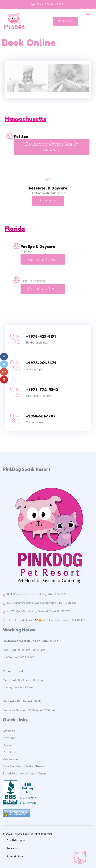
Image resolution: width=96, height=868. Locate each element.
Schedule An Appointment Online (25, 773)
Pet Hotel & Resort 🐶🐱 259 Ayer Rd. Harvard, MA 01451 (44, 620)
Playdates (10, 738)
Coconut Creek (43, 259)
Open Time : (37, 4)
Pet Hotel (10, 752)
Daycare (8, 745)
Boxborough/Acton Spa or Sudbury (52, 147)
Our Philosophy (16, 840)
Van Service (10, 759)
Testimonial (13, 848)
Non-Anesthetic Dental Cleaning (24, 766)
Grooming (9, 731)
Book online (65, 21)
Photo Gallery (15, 857)
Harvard (48, 201)
